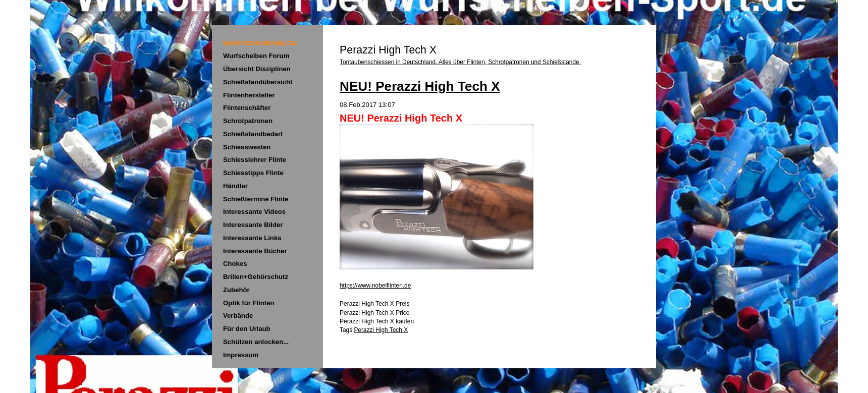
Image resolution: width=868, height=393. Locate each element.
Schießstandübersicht (258, 82)
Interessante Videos (254, 212)
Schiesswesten (247, 147)
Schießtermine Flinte (256, 199)
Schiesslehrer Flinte (255, 160)
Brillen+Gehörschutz (256, 277)
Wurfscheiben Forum (256, 56)
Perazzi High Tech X (381, 330)
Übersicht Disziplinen (257, 69)
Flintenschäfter (247, 108)
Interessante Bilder (253, 225)
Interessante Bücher (255, 251)
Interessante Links (252, 238)
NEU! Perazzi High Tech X (420, 86)
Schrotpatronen (248, 121)
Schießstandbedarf (253, 134)
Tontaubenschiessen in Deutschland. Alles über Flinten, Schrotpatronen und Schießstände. (460, 62)
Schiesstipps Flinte (253, 173)
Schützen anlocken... (256, 342)
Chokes (235, 264)
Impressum (241, 355)
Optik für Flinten (249, 303)
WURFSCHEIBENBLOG (260, 43)
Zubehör (236, 290)
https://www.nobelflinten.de (375, 286)
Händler (235, 186)
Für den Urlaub (247, 329)
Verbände (238, 316)
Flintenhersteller (249, 95)
